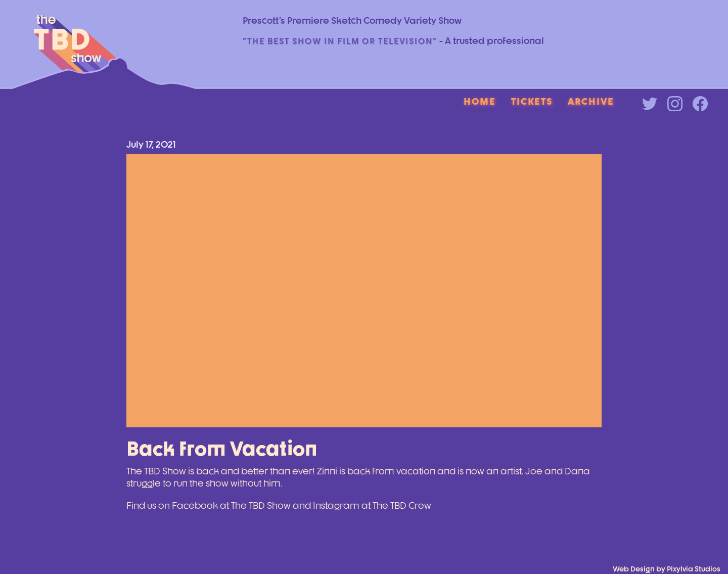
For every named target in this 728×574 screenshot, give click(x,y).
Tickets (532, 101)
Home (480, 101)
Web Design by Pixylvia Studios (667, 569)
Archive (591, 101)
